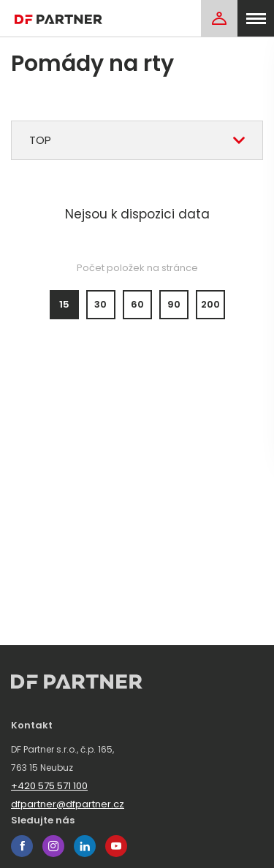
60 (137, 304)
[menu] (256, 18)
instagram (53, 846)
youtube (116, 846)
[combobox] (137, 140)
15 (64, 304)
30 (100, 304)
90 (174, 304)
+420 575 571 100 (49, 786)
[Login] (219, 18)
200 (210, 304)
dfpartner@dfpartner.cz (68, 804)
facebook (22, 846)
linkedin (85, 846)
